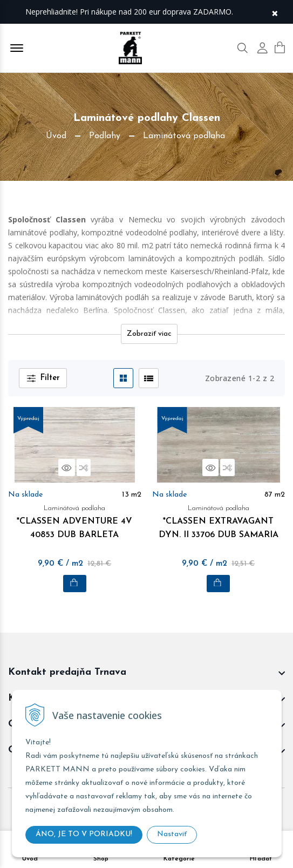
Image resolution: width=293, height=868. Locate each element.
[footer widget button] (146, 673)
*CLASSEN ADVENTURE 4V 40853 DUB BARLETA (75, 520)
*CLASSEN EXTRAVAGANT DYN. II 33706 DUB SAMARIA (219, 520)
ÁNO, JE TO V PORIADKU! (84, 834)
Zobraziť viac (149, 334)
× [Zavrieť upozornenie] (275, 12)
